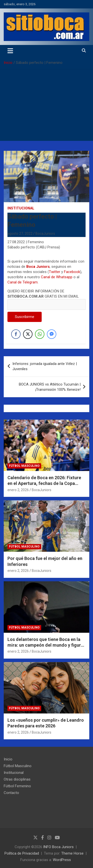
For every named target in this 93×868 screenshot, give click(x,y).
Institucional (21, 208)
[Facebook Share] (16, 334)
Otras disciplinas (17, 779)
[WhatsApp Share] (40, 334)
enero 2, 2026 (18, 490)
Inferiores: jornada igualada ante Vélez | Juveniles (45, 366)
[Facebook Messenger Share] (52, 334)
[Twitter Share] (28, 334)
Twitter (55, 272)
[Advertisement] (46, 106)
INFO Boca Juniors (58, 847)
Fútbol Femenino (17, 786)
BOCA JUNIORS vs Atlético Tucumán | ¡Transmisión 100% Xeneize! (50, 387)
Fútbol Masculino (24, 466)
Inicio (8, 759)
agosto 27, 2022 (20, 234)
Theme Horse (72, 853)
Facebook (72, 272)
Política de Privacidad (22, 853)
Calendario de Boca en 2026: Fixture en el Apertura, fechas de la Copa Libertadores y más (44, 483)
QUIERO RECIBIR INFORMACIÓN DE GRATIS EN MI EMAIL (46, 298)
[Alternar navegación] (10, 51)
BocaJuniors (45, 234)
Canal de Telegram (23, 282)
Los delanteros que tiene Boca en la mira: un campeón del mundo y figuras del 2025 (46, 645)
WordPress (62, 860)
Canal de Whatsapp (57, 277)
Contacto (11, 793)
